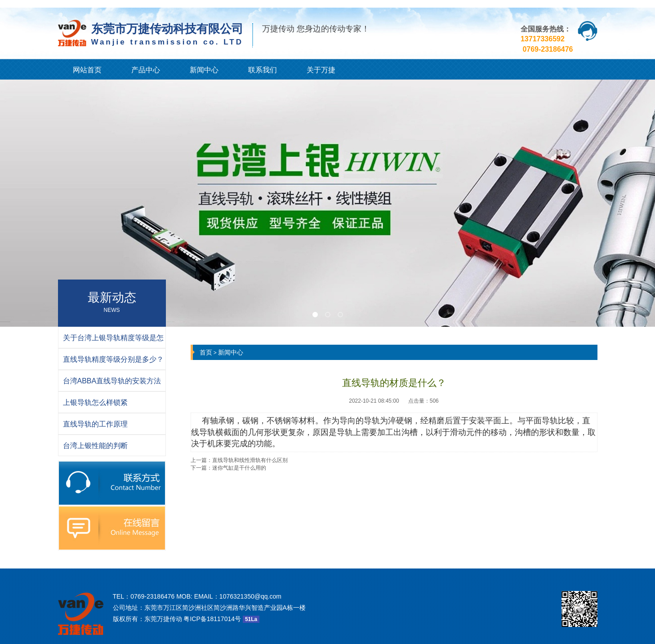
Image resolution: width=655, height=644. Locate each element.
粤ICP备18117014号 (212, 619)
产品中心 (146, 70)
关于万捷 (321, 70)
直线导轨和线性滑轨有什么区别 (250, 460)
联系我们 (263, 70)
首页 (206, 352)
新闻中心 (204, 70)
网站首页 (87, 70)
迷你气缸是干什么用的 (239, 468)
